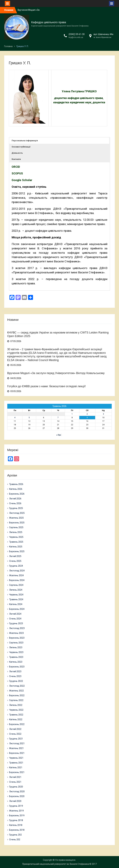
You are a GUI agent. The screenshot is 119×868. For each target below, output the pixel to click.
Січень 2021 (15, 782)
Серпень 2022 (16, 700)
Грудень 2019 (16, 806)
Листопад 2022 (17, 686)
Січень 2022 (15, 734)
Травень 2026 (16, 484)
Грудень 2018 (16, 820)
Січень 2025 (15, 561)
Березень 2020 (17, 796)
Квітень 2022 (16, 719)
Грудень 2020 (16, 787)
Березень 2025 (17, 551)
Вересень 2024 (17, 580)
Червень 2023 (16, 652)
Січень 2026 (15, 503)
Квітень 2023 (16, 662)
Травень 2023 (16, 657)
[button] (59, 141)
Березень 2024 (17, 609)
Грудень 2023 (16, 623)
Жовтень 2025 (16, 518)
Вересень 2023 (17, 638)
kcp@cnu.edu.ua (76, 37)
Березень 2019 (17, 815)
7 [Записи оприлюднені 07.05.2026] (58, 418)
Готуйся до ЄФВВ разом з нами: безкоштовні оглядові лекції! (47, 386)
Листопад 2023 (17, 628)
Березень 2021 (17, 772)
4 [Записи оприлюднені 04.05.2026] (15, 418)
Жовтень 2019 (16, 811)
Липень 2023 (16, 647)
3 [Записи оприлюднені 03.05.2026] (103, 414)
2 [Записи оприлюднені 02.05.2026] (87, 414)
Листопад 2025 (17, 513)
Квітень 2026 (16, 489)
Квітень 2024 (16, 604)
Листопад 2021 (17, 743)
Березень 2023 (17, 667)
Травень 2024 (16, 599)
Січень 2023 (15, 676)
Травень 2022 (16, 715)
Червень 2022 (16, 710)
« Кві (59, 435)
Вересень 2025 (17, 523)
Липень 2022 (16, 705)
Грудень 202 (15, 835)
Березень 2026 (17, 494)
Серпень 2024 (16, 585)
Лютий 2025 (15, 556)
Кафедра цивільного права (49, 22)
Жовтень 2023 (16, 633)
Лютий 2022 (15, 729)
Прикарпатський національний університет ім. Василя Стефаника (56, 864)
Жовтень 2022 (16, 691)
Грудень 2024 (16, 566)
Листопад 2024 (17, 571)
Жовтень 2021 (16, 748)
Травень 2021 (16, 763)
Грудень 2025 (16, 508)
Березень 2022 (17, 724)
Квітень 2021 (16, 767)
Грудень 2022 (16, 681)
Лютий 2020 (15, 801)
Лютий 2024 (15, 614)
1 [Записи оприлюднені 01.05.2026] (72, 414)
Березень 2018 (17, 830)
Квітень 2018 (16, 825)
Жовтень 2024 (16, 575)
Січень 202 (15, 840)
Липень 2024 (16, 590)
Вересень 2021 (17, 753)
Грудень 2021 (16, 739)
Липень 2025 (16, 532)
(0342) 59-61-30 (77, 34)
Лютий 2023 (15, 671)
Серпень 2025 (16, 527)
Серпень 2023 (16, 643)
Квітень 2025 (16, 547)
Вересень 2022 (17, 695)
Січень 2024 (15, 619)
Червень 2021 (16, 758)
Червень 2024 (16, 595)
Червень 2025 (16, 537)
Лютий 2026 (15, 499)
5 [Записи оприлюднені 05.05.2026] (29, 418)
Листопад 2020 (17, 791)
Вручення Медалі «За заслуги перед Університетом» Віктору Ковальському (56, 373)
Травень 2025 (16, 542)
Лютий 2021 (15, 777)
